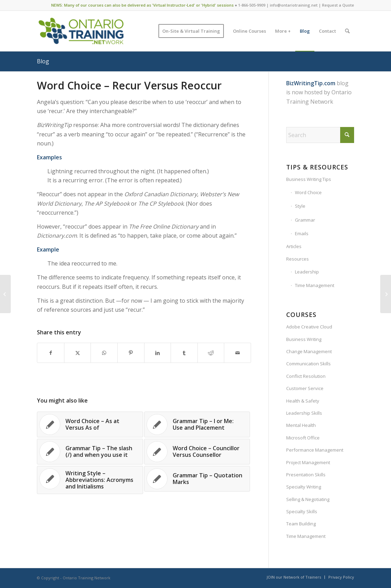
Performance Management (315, 450)
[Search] (347, 31)
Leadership (307, 272)
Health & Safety (303, 401)
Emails (302, 233)
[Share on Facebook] (51, 353)
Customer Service (305, 388)
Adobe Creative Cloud (309, 327)
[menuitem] (191, 31)
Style (300, 206)
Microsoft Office (303, 438)
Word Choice (308, 192)
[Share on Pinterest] (131, 353)
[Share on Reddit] (211, 353)
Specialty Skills (302, 511)
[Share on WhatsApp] (104, 353)
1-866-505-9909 (252, 5)
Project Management (308, 462)
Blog (43, 61)
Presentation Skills (306, 475)
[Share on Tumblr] (184, 353)
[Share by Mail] (237, 353)
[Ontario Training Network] (81, 31)
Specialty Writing (304, 487)
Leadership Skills (304, 413)
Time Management (315, 285)
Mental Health (301, 425)
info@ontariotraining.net (294, 5)
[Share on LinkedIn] (158, 353)
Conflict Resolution (306, 376)
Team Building (301, 524)
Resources (298, 259)
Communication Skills (308, 364)
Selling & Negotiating (308, 499)
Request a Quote (338, 5)
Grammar (305, 220)
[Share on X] (78, 353)
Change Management (309, 351)
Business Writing (304, 339)
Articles (294, 246)
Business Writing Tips (309, 179)
